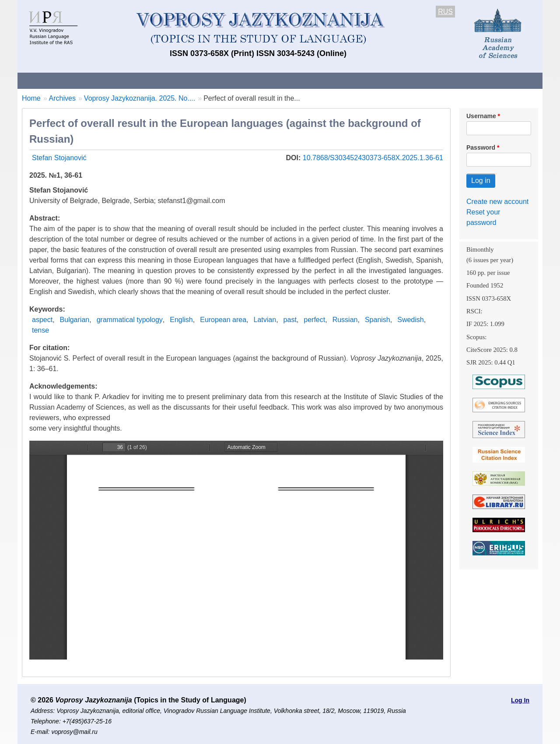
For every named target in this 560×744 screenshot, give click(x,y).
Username (481, 116)
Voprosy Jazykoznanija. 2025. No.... (140, 98)
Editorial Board (429, 80)
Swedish (410, 320)
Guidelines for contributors (185, 80)
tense (40, 330)
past (290, 320)
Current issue (264, 80)
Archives (315, 80)
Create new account (497, 202)
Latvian (265, 320)
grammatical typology (130, 320)
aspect (42, 320)
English (181, 320)
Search (481, 80)
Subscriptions (367, 80)
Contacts (112, 80)
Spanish (378, 320)
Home (31, 98)
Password (481, 147)
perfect (314, 320)
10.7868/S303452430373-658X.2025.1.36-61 (373, 158)
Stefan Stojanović (59, 158)
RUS (445, 12)
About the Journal (54, 80)
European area (223, 320)
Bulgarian (75, 320)
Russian (345, 320)
